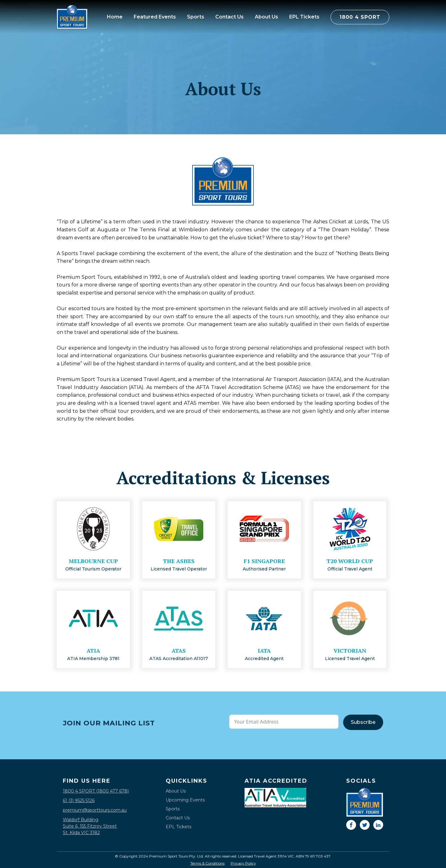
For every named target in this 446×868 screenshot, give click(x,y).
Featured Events (155, 17)
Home (115, 17)
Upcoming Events (185, 800)
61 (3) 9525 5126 (79, 801)
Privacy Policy (243, 863)
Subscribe (363, 722)
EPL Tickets (304, 17)
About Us (266, 17)
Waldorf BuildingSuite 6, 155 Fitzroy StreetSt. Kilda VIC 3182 (90, 826)
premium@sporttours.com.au (95, 810)
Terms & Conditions (207, 863)
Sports (196, 17)
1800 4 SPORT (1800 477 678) (96, 791)
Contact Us (229, 17)
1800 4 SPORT (360, 17)
